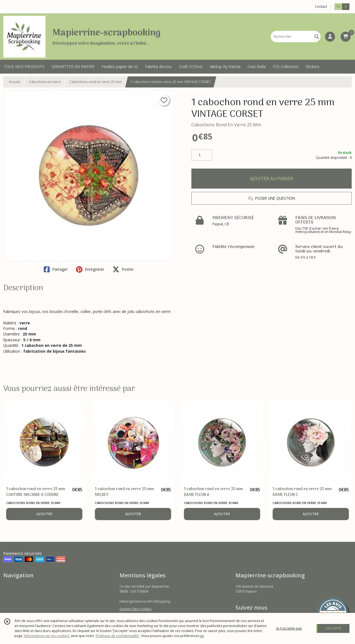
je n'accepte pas (289, 628)
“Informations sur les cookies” (47, 636)
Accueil (14, 82)
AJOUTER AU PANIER (272, 179)
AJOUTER (44, 514)
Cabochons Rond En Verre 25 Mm (226, 125)
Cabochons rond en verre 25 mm (96, 82)
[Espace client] (330, 37)
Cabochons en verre (45, 82)
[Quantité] (202, 155)
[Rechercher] (317, 37)
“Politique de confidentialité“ (117, 636)
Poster (123, 269)
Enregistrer (90, 269)
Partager (56, 269)
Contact (321, 7)
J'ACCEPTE (333, 628)
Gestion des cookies (135, 609)
